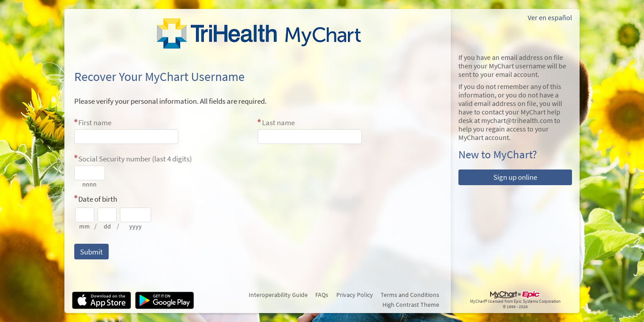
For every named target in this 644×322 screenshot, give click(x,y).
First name (95, 123)
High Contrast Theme (411, 305)
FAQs (322, 295)
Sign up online (515, 177)
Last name (278, 123)
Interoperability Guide (278, 295)
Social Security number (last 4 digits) (135, 159)
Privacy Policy (355, 295)
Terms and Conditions (410, 295)
